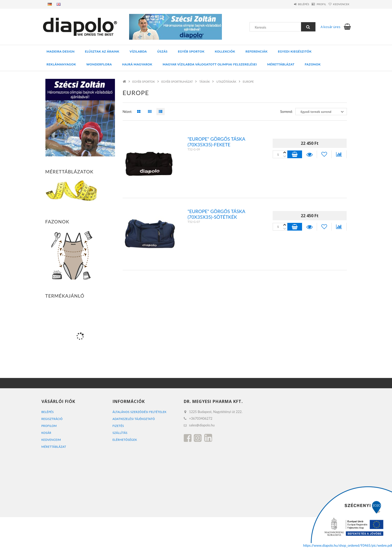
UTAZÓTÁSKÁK (226, 82)
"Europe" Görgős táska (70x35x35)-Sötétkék (216, 214)
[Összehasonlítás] (339, 154)
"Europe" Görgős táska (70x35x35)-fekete (216, 142)
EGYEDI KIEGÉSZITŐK (295, 51)
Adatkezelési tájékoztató (134, 419)
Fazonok (313, 64)
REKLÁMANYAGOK (61, 64)
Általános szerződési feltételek (140, 412)
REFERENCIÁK (256, 51)
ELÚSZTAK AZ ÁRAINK (102, 51)
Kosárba (295, 154)
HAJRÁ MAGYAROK (137, 64)
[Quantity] (280, 154)
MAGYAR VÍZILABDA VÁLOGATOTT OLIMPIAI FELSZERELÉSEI (210, 64)
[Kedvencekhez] (324, 154)
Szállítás (120, 433)
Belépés (290, 4)
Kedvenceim (51, 440)
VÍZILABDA (138, 51)
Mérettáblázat (281, 64)
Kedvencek (339, 4)
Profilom (49, 426)
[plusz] (285, 156)
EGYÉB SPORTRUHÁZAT (177, 82)
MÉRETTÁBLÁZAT (54, 447)
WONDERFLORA (99, 64)
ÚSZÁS (162, 51)
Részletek (309, 154)
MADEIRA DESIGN (61, 51)
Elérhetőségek (125, 440)
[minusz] (285, 152)
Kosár (46, 433)
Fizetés (118, 426)
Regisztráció (52, 419)
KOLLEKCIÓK (225, 51)
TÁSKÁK (205, 82)
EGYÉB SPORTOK (191, 51)
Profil (314, 4)
